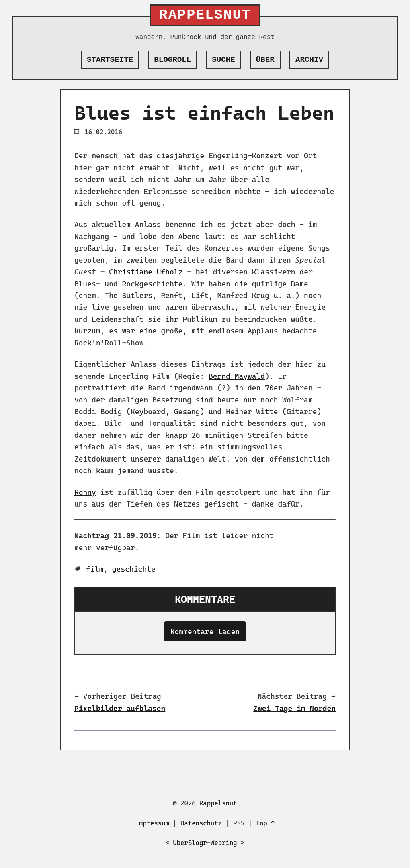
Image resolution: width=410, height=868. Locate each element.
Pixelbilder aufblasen (120, 708)
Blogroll (172, 60)
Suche (223, 60)
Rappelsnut (205, 15)
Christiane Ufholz (146, 272)
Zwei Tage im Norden (294, 708)
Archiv (309, 60)
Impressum (152, 823)
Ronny (85, 492)
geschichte (134, 569)
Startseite (110, 60)
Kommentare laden (205, 632)
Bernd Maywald (237, 376)
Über (265, 60)
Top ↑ (265, 823)
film (95, 569)
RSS (239, 823)
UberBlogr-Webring (205, 843)
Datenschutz (201, 823)
